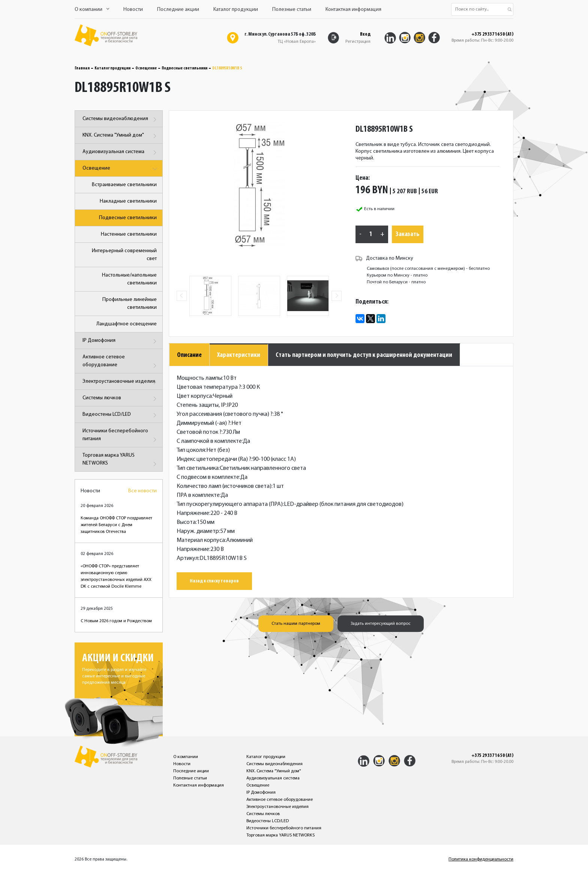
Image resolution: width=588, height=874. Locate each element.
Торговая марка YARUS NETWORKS (121, 461)
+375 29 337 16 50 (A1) (492, 35)
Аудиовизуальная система (121, 153)
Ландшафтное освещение (127, 324)
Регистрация (358, 42)
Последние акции (178, 10)
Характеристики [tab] (239, 355)
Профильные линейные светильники (130, 304)
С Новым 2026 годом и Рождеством (116, 621)
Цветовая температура (209, 387)
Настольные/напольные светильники (129, 279)
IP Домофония (121, 341)
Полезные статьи (292, 10)
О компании (92, 10)
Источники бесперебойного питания (121, 436)
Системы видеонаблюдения (121, 120)
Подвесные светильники (184, 68)
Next (337, 296)
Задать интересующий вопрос (381, 624)
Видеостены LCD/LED (121, 415)
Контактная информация (353, 10)
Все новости (142, 491)
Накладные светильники (128, 201)
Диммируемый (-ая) (203, 423)
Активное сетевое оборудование (121, 362)
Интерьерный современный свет (124, 255)
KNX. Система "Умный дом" (121, 136)
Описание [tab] (189, 355)
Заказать (408, 234)
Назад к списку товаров (214, 581)
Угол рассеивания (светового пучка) (225, 414)
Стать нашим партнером (296, 624)
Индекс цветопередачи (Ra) (214, 459)
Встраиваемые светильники (124, 185)
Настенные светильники (129, 234)
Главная (82, 68)
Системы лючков (121, 399)
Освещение (146, 68)
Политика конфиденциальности (481, 859)
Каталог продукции (236, 10)
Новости (133, 10)
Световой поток (199, 432)
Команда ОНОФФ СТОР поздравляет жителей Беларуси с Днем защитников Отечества (116, 525)
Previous (182, 296)
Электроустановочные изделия (121, 382)
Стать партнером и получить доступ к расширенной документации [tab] (364, 355)
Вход (365, 34)
